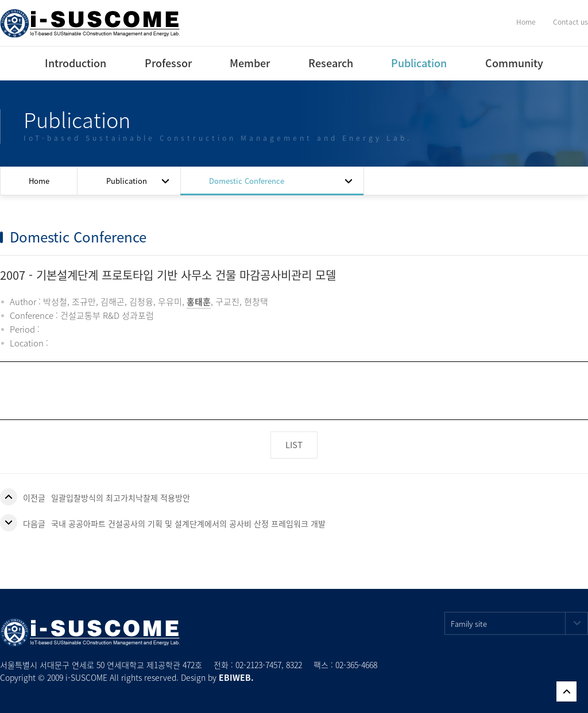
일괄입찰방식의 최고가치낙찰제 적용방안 (121, 498)
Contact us (570, 22)
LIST (294, 445)
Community (514, 63)
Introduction (76, 63)
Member (250, 63)
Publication (419, 63)
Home (526, 22)
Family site (519, 623)
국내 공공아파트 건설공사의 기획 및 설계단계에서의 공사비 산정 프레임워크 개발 (188, 523)
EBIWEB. (236, 677)
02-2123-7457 (258, 665)
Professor (168, 63)
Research (331, 63)
